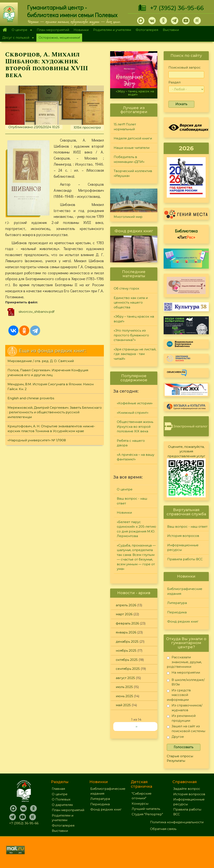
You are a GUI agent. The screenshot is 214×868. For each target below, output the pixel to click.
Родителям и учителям (112, 30)
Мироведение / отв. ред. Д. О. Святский (41, 361)
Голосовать (184, 747)
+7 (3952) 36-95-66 (177, 8)
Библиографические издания (185, 591)
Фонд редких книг (183, 621)
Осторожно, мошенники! (59, 38)
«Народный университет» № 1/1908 (37, 440)
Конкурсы (140, 804)
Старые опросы (180, 756)
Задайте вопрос (187, 789)
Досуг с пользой (17, 38)
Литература (177, 603)
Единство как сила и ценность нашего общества (131, 303)
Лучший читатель (146, 809)
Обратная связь (163, 829)
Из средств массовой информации (179, 695)
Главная (5, 30)
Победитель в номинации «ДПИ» (129, 159)
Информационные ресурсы (183, 548)
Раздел (175, 82)
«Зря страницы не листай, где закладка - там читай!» (135, 354)
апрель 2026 (126, 605)
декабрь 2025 (127, 641)
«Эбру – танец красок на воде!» (135, 93)
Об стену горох (126, 288)
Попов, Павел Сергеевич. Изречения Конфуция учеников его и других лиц (48, 373)
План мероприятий (53, 30)
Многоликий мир (128, 217)
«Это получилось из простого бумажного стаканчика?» (131, 335)
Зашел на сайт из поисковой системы (186, 728)
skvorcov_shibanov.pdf (36, 312)
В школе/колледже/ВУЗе (186, 682)
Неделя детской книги (133, 138)
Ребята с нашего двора (131, 443)
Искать (181, 104)
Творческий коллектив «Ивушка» (133, 173)
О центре (21, 30)
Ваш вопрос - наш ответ (132, 501)
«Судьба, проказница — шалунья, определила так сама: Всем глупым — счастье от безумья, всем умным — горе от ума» (136, 557)
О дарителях (62, 805)
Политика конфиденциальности (177, 822)
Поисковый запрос (185, 67)
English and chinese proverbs (31, 398)
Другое (175, 737)
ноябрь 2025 (126, 650)
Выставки (171, 30)
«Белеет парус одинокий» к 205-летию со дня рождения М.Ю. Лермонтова (136, 529)
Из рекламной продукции (181, 718)
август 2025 (125, 678)
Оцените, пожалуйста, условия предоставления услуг (186, 451)
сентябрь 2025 (128, 669)
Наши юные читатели (132, 148)
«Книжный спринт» (133, 413)
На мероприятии (183, 673)
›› (136, 726)
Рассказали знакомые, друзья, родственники (184, 662)
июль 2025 (124, 687)
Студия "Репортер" (147, 814)
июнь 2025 (124, 696)
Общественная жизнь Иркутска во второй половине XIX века (135, 426)
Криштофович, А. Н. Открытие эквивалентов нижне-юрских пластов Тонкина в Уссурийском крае (51, 429)
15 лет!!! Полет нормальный (125, 127)
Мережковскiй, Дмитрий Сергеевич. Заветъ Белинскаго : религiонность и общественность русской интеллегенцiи (55, 412)
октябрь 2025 (127, 660)
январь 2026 (126, 632)
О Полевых (61, 799)
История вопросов (183, 536)
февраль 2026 (127, 623)
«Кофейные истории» (135, 403)
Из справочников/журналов (185, 708)
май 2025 (123, 705)
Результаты (176, 761)
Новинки (81, 30)
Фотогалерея (147, 30)
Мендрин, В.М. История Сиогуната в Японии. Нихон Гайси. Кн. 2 (51, 387)
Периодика (177, 612)
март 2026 (124, 614)
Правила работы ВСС (185, 559)
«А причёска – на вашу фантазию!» (136, 457)
